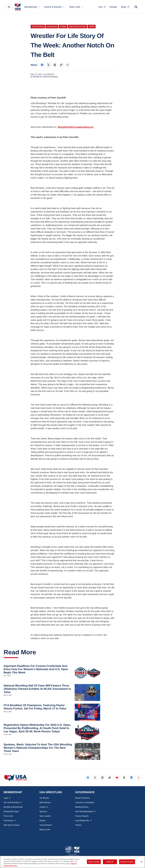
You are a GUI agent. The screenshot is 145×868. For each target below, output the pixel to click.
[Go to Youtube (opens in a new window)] (117, 778)
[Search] (136, 7)
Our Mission (44, 798)
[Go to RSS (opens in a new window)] (139, 778)
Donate (113, 7)
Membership (32, 7)
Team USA (76, 7)
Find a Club (8, 816)
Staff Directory (45, 802)
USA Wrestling (85, 811)
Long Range (83, 820)
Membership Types (11, 812)
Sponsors (43, 812)
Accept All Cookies (127, 862)
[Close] (141, 862)
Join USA (13, 802)
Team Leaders (45, 816)
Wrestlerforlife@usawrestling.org (76, 127)
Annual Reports (46, 825)
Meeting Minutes (82, 807)
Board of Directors (83, 798)
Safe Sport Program (12, 825)
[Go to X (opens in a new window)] (95, 778)
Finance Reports (82, 816)
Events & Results (54, 7)
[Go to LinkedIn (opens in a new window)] (131, 778)
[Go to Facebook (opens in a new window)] (88, 778)
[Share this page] (68, 65)
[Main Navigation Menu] (9, 7)
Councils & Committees (85, 802)
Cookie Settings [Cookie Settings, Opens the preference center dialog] (94, 862)
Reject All (110, 862)
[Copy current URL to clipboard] (61, 65)
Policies (78, 825)
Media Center (45, 830)
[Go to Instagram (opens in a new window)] (102, 778)
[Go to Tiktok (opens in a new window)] (110, 778)
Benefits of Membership (13, 807)
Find (10, 820)
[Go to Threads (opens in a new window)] (124, 778)
